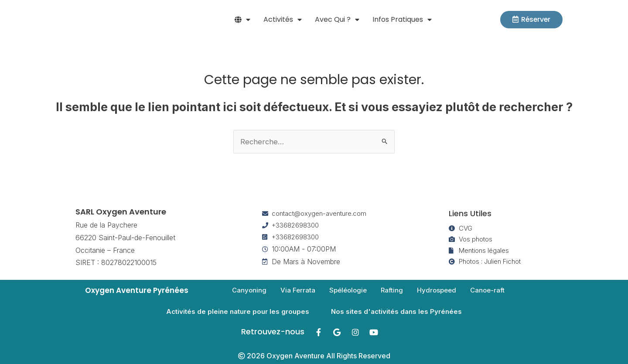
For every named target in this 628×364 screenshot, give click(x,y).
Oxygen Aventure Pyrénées (138, 291)
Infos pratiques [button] (402, 20)
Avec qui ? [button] (337, 20)
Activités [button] (283, 20)
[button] (242, 20)
